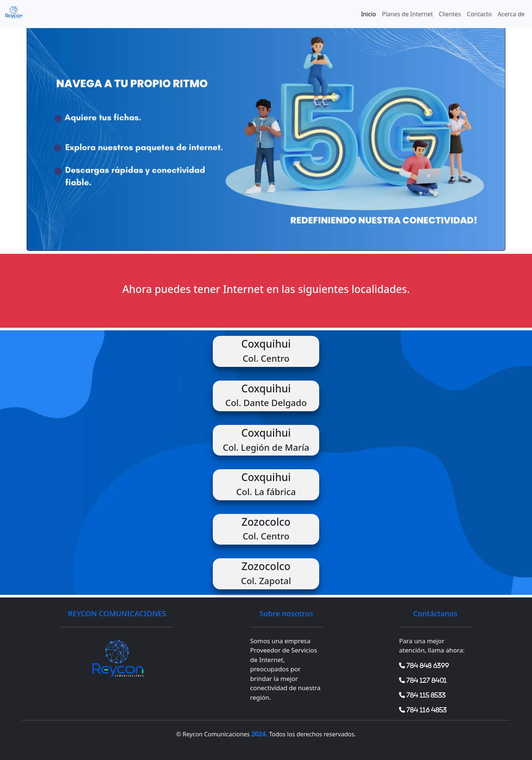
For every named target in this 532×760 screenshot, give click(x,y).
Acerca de (511, 14)
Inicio (369, 14)
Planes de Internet (407, 14)
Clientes (450, 14)
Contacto (480, 14)
